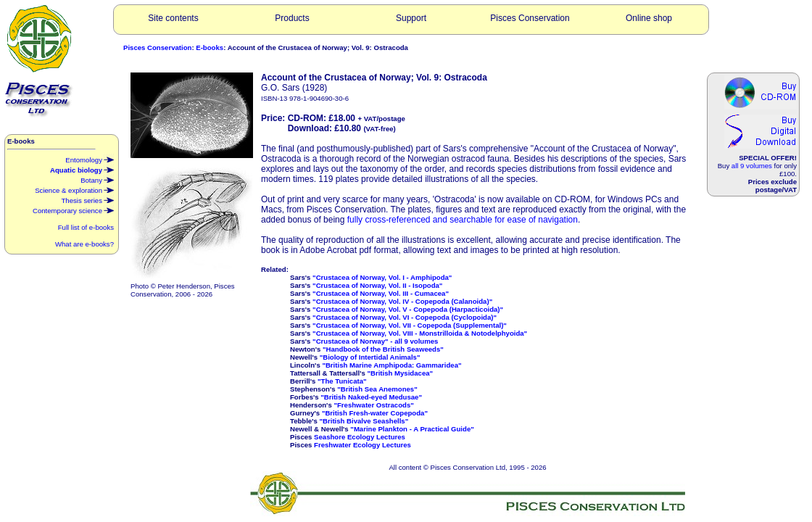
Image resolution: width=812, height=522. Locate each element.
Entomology (90, 159)
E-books (210, 47)
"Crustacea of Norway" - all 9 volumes (375, 341)
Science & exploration (74, 189)
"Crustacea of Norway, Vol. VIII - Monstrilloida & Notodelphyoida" (420, 333)
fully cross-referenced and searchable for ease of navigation (463, 220)
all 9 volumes (752, 166)
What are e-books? (84, 244)
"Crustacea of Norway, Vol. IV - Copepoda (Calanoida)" (402, 301)
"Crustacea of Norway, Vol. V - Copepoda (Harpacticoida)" (408, 309)
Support (411, 18)
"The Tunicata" (342, 381)
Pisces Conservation (530, 18)
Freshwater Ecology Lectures (362, 445)
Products (292, 18)
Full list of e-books (86, 227)
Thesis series (87, 199)
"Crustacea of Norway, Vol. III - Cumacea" (381, 293)
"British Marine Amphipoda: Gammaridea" (391, 365)
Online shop (649, 18)
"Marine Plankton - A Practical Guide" (412, 429)
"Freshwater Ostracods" (373, 405)
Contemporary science (73, 210)
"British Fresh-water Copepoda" (375, 413)
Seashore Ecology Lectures (360, 437)
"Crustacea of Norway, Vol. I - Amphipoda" (382, 277)
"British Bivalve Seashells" (364, 421)
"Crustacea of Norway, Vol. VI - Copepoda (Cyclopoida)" (405, 317)
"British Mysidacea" (400, 373)
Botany (97, 179)
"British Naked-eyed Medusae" (371, 397)
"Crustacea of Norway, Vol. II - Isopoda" (377, 285)
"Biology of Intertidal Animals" (370, 357)
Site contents (173, 18)
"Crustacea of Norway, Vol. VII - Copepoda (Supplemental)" (410, 325)
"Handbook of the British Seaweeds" (383, 349)
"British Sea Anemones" (377, 389)
